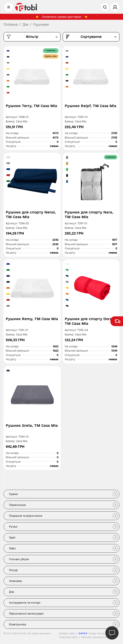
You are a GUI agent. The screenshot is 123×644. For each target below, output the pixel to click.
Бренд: (10, 121)
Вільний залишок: (18, 138)
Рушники (41, 24)
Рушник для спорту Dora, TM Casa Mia (89, 321)
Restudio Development (95, 637)
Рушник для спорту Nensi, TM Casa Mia (31, 214)
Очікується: (13, 142)
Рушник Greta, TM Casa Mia (32, 425)
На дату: (11, 146)
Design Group (97, 633)
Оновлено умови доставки (61, 17)
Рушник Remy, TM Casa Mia (32, 319)
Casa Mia (22, 121)
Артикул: (12, 117)
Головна (11, 24)
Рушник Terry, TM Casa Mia (31, 106)
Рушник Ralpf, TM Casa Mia (91, 106)
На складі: (12, 133)
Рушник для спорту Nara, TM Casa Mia (89, 214)
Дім (26, 24)
